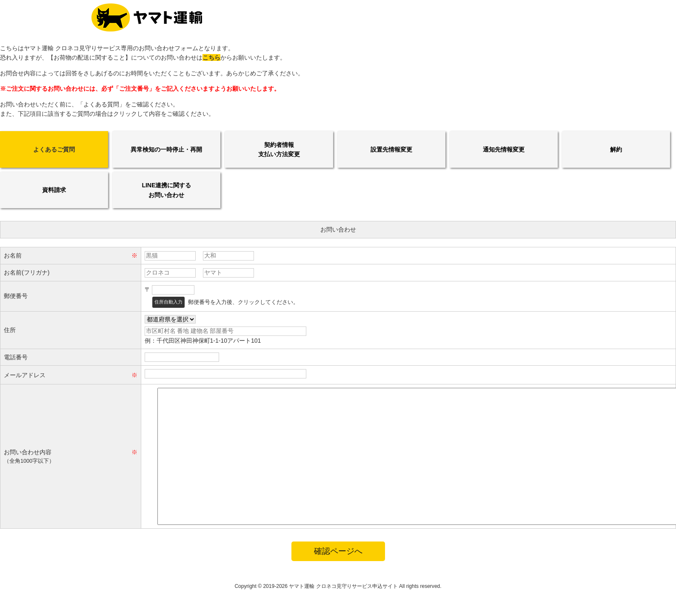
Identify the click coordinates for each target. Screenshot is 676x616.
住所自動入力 (168, 302)
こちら (211, 57)
